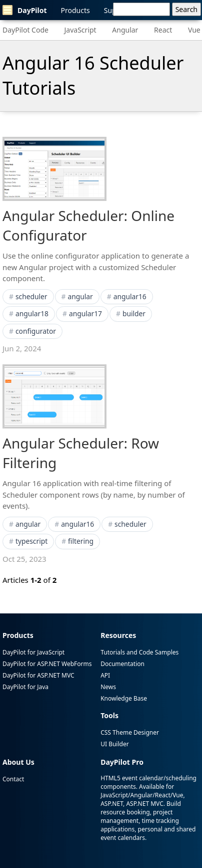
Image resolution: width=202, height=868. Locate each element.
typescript (31, 541)
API (105, 675)
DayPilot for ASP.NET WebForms (47, 664)
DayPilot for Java (25, 687)
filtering (81, 541)
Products (75, 10)
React (163, 30)
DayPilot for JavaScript (33, 652)
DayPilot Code (25, 30)
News (108, 687)
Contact (13, 779)
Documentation (122, 664)
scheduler (31, 296)
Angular (125, 30)
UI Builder (114, 744)
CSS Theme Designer (130, 732)
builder (134, 313)
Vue (194, 30)
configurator (36, 331)
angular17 (85, 313)
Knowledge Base (124, 698)
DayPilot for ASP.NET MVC (38, 675)
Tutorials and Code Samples (139, 652)
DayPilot (25, 10)
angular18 (32, 313)
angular (80, 296)
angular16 (130, 296)
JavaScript (80, 30)
